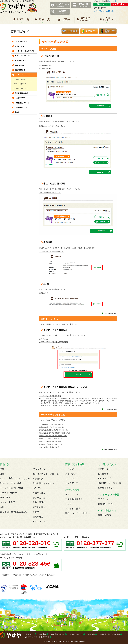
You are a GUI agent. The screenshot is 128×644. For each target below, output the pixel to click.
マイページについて (24, 75)
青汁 (2, 507)
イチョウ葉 (38, 479)
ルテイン (37, 488)
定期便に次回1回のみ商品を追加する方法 (53, 430)
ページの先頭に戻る (109, 313)
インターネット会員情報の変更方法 (51, 252)
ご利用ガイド (89, 31)
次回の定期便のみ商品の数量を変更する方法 (55, 433)
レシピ (68, 504)
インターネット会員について (24, 51)
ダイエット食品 (8, 502)
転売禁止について (106, 488)
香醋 (2, 469)
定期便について (24, 98)
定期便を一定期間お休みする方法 (51, 444)
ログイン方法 (44, 339)
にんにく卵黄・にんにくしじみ (15, 478)
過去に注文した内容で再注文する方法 (52, 126)
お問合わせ (103, 474)
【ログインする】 (113, 1)
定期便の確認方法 (45, 66)
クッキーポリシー (76, 634)
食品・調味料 (39, 502)
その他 (24, 112)
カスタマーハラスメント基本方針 (37, 637)
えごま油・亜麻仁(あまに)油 (14, 512)
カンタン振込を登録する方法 (49, 447)
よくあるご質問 (70, 31)
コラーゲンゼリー (9, 493)
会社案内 (43, 634)
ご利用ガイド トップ (24, 42)
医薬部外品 (38, 517)
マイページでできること (23, 88)
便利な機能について (24, 93)
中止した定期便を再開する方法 (50, 193)
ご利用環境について (24, 108)
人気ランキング (107, 21)
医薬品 (36, 512)
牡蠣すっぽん (39, 493)
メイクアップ (72, 483)
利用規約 (91, 634)
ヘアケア (70, 469)
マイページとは (20, 79)
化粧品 (64, 21)
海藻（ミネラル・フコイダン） (48, 474)
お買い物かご (120, 4)
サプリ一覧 (21, 21)
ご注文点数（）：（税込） (105, 11)
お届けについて (24, 65)
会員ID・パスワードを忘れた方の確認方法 (54, 342)
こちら (65, 405)
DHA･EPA (5, 497)
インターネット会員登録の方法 (50, 396)
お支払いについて (24, 61)
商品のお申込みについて (24, 56)
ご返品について (24, 70)
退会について (44, 293)
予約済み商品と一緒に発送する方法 (51, 424)
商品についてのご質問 (108, 31)
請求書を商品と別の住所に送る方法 (51, 427)
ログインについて (20, 84)
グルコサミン (39, 469)
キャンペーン (85, 21)
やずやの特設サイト (75, 499)
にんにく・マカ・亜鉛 (11, 483)
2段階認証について (24, 103)
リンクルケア (72, 478)
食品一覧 (43, 21)
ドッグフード (39, 521)
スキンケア (71, 474)
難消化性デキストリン (43, 483)
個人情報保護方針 (58, 634)
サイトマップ (104, 478)
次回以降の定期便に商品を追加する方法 (53, 436)
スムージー (5, 516)
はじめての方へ (24, 46)
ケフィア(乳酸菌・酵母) (11, 488)
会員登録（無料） (106, 504)
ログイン (103, 4)
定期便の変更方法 (45, 68)
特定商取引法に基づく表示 (111, 483)
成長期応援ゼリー (41, 507)
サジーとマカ (39, 498)
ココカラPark (104, 515)
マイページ (103, 499)
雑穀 (2, 474)
